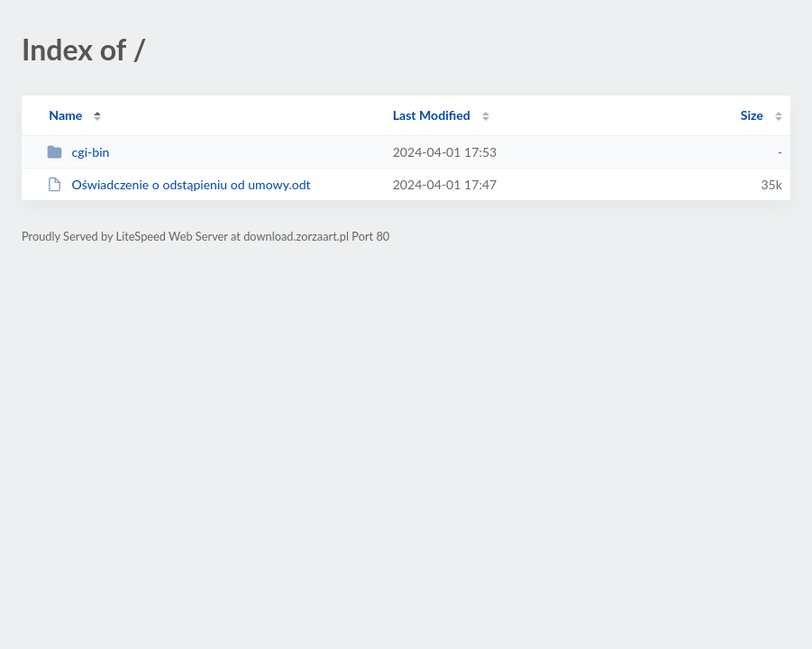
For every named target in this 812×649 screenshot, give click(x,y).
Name (65, 115)
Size (752, 115)
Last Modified (432, 115)
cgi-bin (78, 152)
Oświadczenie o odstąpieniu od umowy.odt (178, 184)
